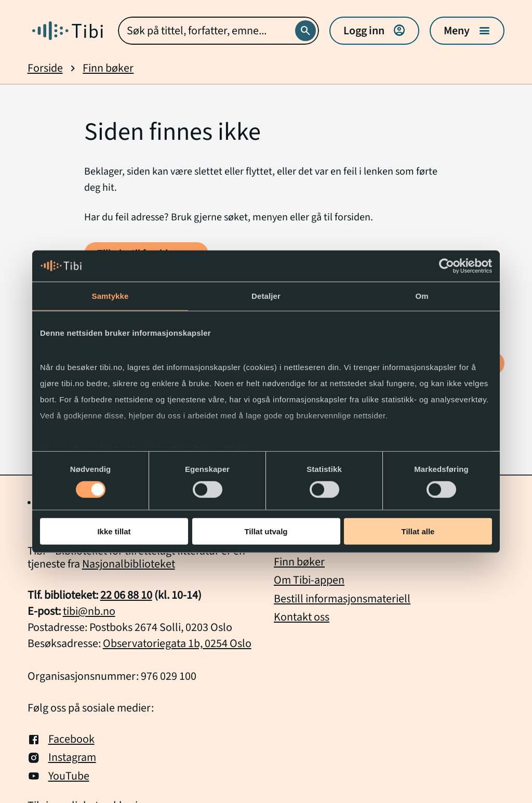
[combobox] (219, 31)
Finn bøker (108, 68)
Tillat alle (418, 531)
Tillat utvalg (266, 531)
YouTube (58, 776)
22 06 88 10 (126, 595)
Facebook (61, 739)
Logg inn (374, 31)
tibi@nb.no (89, 611)
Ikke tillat (114, 531)
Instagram (62, 758)
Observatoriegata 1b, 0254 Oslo (177, 643)
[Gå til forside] (68, 31)
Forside (45, 68)
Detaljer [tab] (266, 295)
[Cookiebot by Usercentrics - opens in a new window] (447, 266)
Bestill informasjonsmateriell (342, 599)
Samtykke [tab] (110, 295)
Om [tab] (422, 295)
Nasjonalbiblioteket (129, 564)
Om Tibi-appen (309, 580)
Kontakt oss (302, 617)
